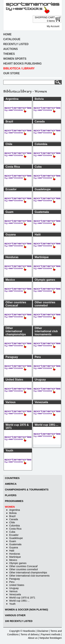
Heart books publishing (22, 64)
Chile (12, 522)
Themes (9, 54)
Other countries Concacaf (23, 566)
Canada (14, 519)
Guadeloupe (16, 538)
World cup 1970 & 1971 (22, 598)
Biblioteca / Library (19, 68)
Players (11, 495)
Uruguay (14, 588)
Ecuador (14, 535)
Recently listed (16, 44)
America (11, 484)
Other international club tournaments (29, 576)
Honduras (15, 554)
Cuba (12, 532)
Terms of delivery (30, 634)
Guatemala (15, 544)
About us (33, 638)
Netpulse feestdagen (51, 638)
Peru (12, 582)
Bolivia (13, 513)
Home (7, 34)
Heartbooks (29, 631)
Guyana (14, 547)
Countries (12, 478)
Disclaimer (43, 631)
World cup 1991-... (19, 601)
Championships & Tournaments (27, 490)
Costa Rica (15, 529)
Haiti (12, 551)
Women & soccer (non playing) (26, 610)
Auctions (11, 49)
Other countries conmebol (23, 569)
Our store (12, 73)
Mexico (13, 560)
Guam (13, 541)
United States (17, 585)
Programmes (14, 501)
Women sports (15, 59)
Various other (15, 615)
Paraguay (15, 579)
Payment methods (51, 634)
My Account (53, 26)
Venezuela (15, 594)
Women (10, 507)
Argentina (15, 510)
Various (13, 591)
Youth (12, 604)
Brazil (12, 516)
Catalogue (12, 39)
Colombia (14, 526)
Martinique (15, 557)
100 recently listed (19, 621)
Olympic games (18, 563)
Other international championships (28, 573)
